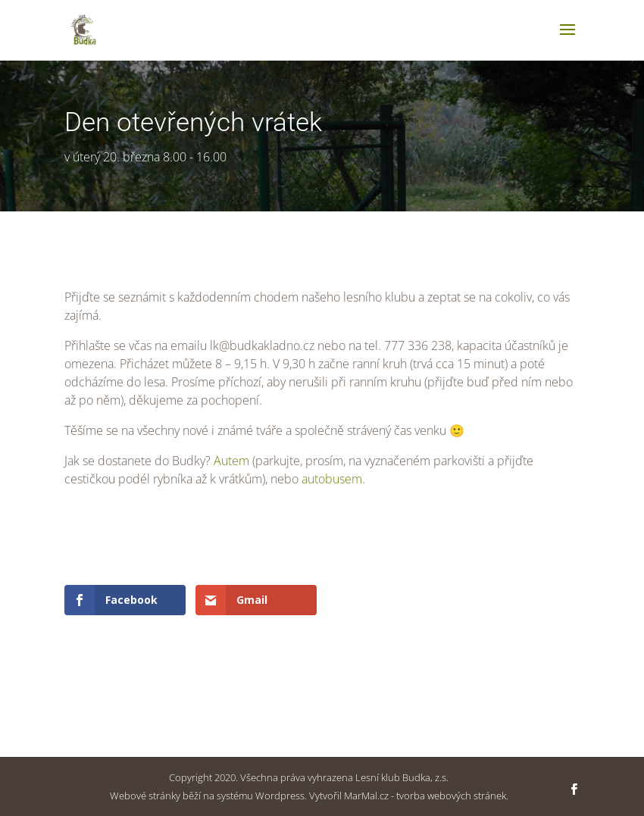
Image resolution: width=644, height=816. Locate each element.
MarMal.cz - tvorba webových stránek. (426, 796)
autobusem (332, 479)
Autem (233, 461)
